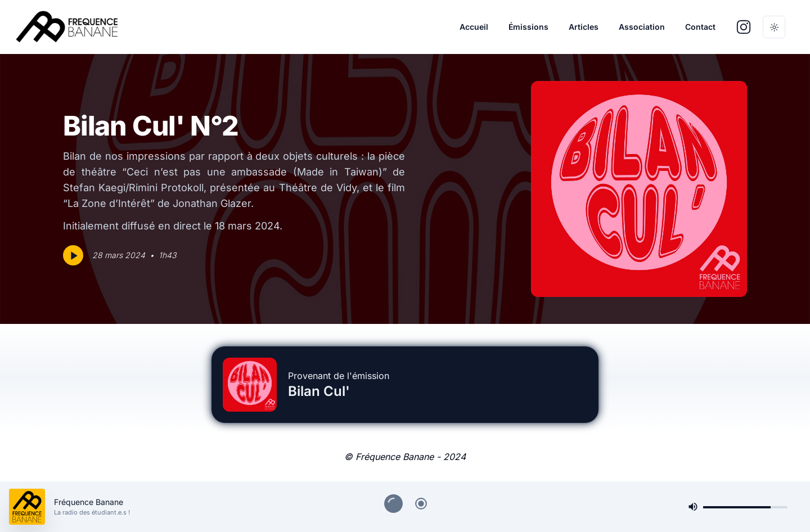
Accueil (474, 27)
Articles (584, 27)
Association (642, 27)
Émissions (528, 27)
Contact (700, 27)
